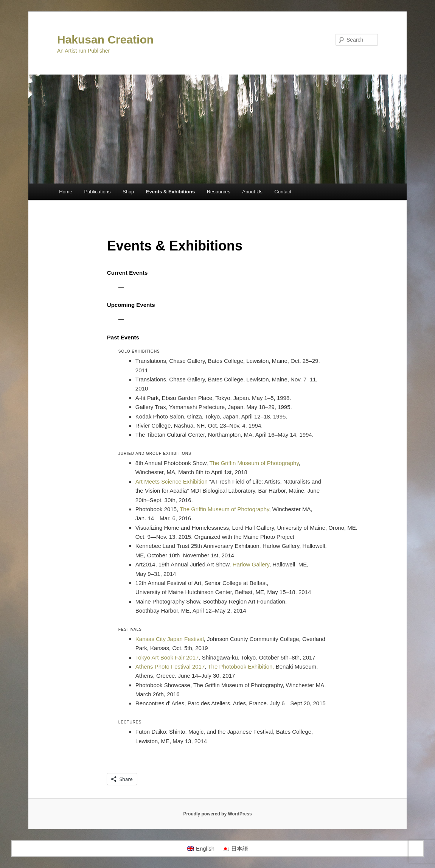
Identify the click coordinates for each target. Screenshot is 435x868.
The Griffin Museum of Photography (254, 463)
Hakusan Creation (105, 40)
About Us (252, 192)
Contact (283, 192)
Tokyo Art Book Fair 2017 (167, 657)
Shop (128, 192)
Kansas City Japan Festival (170, 639)
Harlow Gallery (251, 564)
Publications (97, 192)
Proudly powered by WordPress (217, 814)
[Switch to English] (201, 849)
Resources (219, 192)
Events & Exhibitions (170, 192)
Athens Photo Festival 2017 (170, 667)
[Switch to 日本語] (235, 849)
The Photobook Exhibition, (242, 667)
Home (66, 192)
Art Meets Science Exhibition (172, 481)
